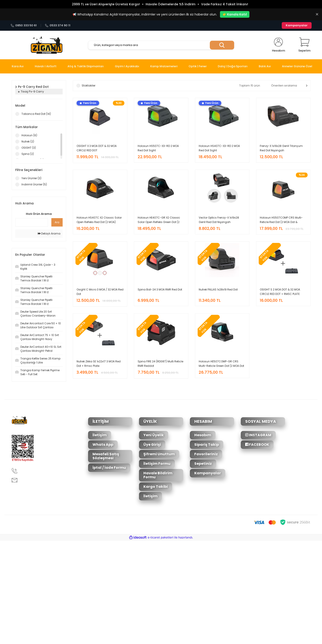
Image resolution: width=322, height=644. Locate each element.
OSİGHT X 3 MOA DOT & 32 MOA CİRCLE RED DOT (97, 148)
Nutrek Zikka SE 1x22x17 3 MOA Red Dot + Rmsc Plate (99, 364)
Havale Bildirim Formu (158, 475)
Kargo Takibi (156, 487)
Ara (57, 222)
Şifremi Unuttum (159, 454)
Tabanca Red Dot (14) (36, 114)
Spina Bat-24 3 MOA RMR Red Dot (160, 289)
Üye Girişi (152, 445)
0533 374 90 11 (58, 25)
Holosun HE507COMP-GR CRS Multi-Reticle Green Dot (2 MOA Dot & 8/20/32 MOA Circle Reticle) (221, 364)
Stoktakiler (89, 86)
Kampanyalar (297, 25)
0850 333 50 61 (24, 25)
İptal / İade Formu (109, 468)
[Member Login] (279, 45)
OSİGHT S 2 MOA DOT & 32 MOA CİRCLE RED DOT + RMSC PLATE (280, 292)
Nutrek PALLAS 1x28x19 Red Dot (218, 289)
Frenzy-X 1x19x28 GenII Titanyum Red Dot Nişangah (281, 148)
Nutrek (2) (28, 141)
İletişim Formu (157, 464)
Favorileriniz (206, 454)
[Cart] (304, 45)
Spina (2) (28, 154)
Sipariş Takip (207, 445)
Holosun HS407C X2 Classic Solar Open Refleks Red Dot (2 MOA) (99, 220)
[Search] (161, 45)
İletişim (100, 435)
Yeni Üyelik (154, 435)
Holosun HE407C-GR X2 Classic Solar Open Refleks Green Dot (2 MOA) (159, 220)
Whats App (103, 445)
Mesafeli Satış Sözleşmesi (106, 456)
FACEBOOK (257, 445)
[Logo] (47, 45)
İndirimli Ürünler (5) (34, 184)
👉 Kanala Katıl (235, 14)
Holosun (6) (29, 135)
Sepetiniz (203, 464)
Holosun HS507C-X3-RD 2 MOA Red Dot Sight (158, 148)
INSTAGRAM (258, 435)
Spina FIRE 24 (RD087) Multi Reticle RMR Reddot (160, 364)
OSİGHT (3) (29, 148)
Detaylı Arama (49, 234)
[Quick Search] (32, 222)
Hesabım (203, 435)
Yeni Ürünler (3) (31, 178)
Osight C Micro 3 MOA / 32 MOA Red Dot (100, 292)
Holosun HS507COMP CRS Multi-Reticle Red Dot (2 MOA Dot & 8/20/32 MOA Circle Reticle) (281, 220)
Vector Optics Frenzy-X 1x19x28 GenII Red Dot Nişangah (219, 220)
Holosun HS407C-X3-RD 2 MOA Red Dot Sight (219, 148)
